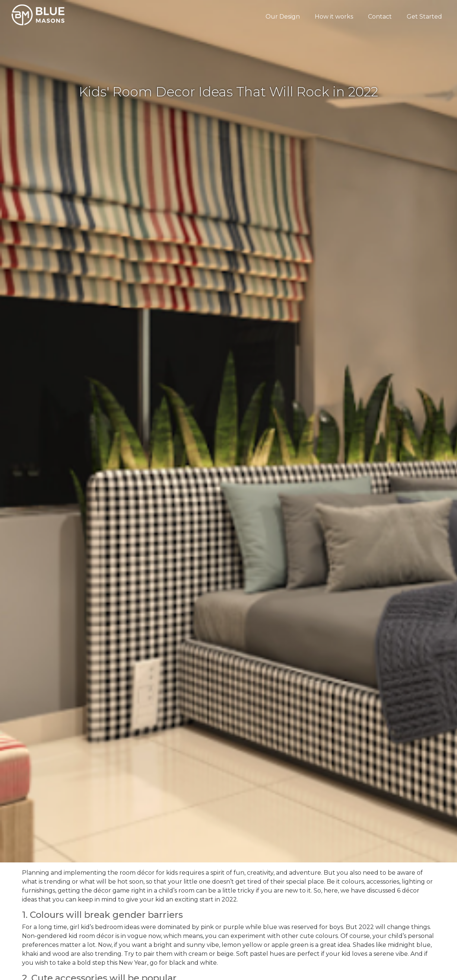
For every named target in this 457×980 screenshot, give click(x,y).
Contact (380, 17)
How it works (334, 17)
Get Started (424, 17)
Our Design (283, 17)
